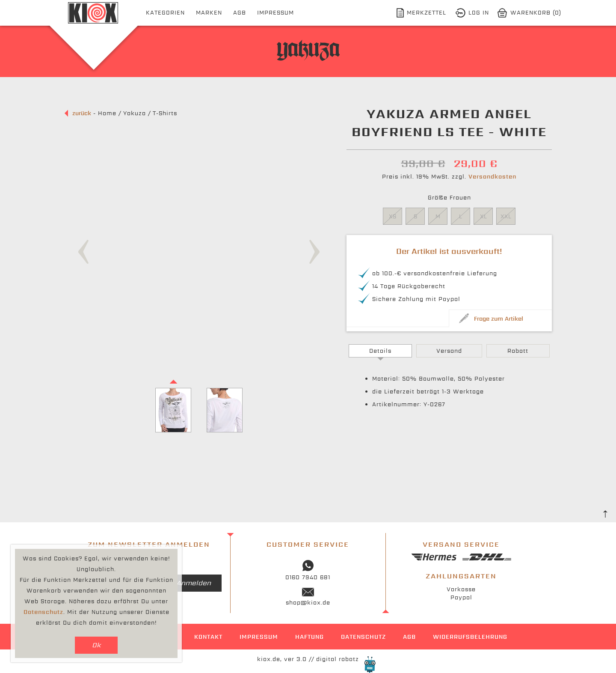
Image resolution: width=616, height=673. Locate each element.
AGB (240, 13)
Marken (209, 13)
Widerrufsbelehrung (470, 637)
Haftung (309, 637)
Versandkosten (492, 177)
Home (107, 113)
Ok (96, 645)
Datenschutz (363, 637)
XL (483, 216)
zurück (82, 113)
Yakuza (135, 113)
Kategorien (165, 13)
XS (392, 216)
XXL (506, 216)
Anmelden (194, 583)
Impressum (275, 13)
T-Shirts (165, 113)
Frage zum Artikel (499, 319)
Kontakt (208, 637)
